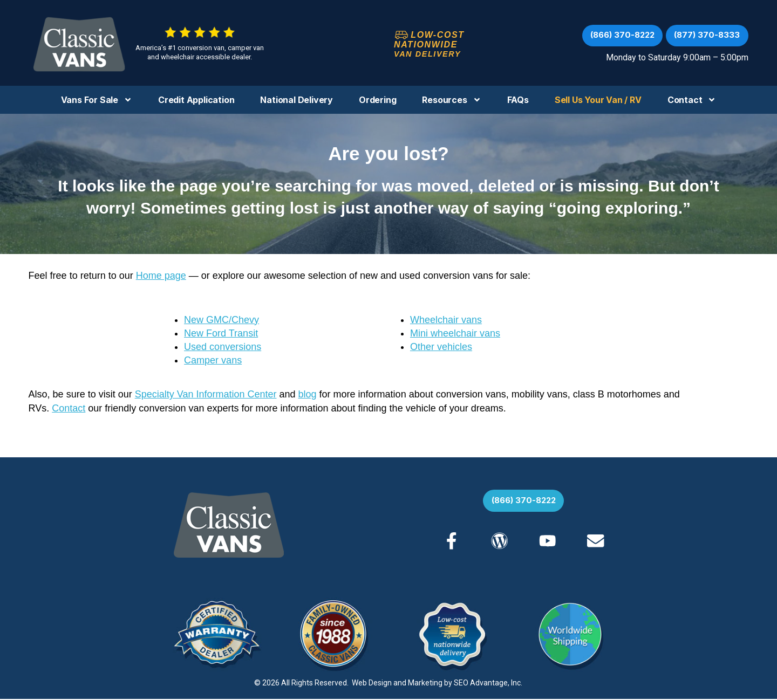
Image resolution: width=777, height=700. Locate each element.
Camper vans (213, 360)
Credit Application (196, 100)
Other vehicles (441, 347)
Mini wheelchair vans (455, 333)
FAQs (518, 100)
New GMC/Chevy (221, 320)
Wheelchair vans (446, 320)
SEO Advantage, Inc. (488, 684)
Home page (161, 276)
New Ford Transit (221, 333)
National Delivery (297, 100)
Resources (451, 100)
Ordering (377, 100)
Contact (692, 100)
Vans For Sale (97, 100)
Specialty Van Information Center (206, 394)
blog (308, 394)
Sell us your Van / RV (598, 100)
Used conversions (223, 347)
